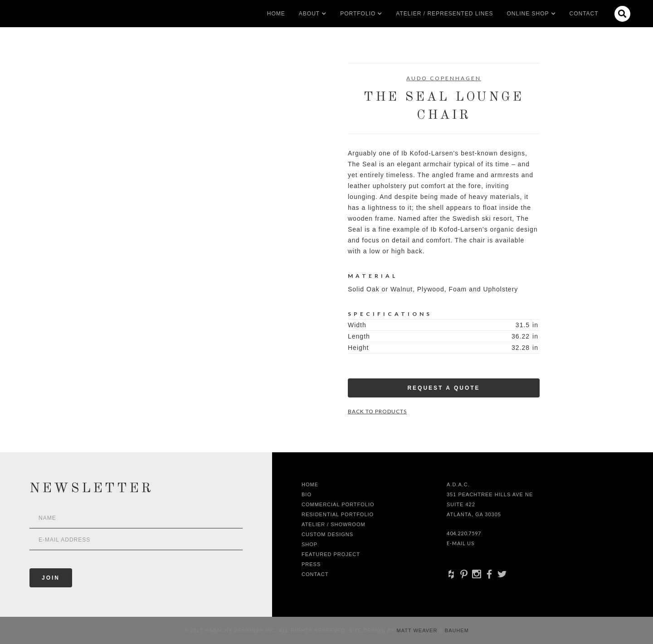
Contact (584, 14)
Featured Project (331, 554)
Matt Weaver (418, 630)
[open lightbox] (134, 104)
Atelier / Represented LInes (444, 14)
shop (309, 544)
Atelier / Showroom (334, 524)
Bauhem (456, 630)
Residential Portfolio (338, 514)
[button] (309, 14)
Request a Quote (443, 388)
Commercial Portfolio (338, 504)
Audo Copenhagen (444, 78)
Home (276, 14)
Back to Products (377, 411)
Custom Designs (327, 534)
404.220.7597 (464, 533)
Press (311, 564)
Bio (307, 494)
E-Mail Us (461, 543)
